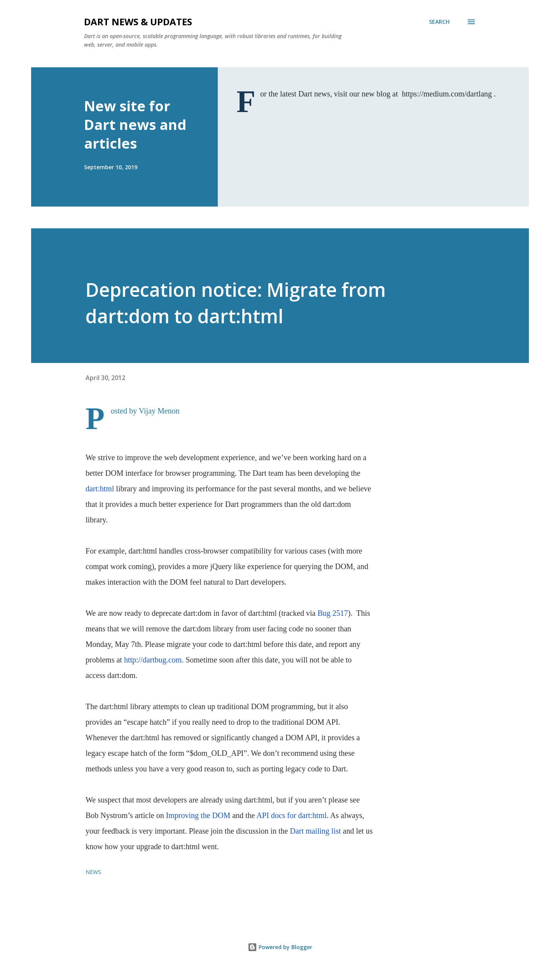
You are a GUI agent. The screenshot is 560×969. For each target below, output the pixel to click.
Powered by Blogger (280, 947)
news (93, 872)
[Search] (439, 22)
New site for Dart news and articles (135, 125)
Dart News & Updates (138, 22)
